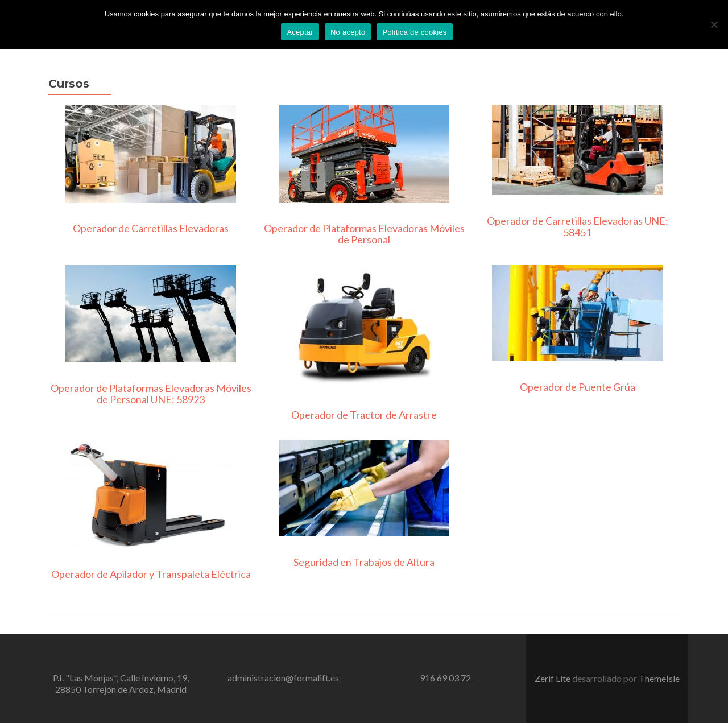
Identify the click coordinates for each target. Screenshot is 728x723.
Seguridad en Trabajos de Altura (364, 562)
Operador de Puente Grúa (578, 387)
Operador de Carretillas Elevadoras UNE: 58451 (578, 226)
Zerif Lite (553, 678)
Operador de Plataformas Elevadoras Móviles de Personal (364, 234)
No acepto (348, 32)
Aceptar (300, 32)
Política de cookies (414, 32)
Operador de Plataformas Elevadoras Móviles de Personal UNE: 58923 (151, 394)
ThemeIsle (659, 678)
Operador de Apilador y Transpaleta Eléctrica (151, 574)
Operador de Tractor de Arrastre (364, 415)
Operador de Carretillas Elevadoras (151, 228)
